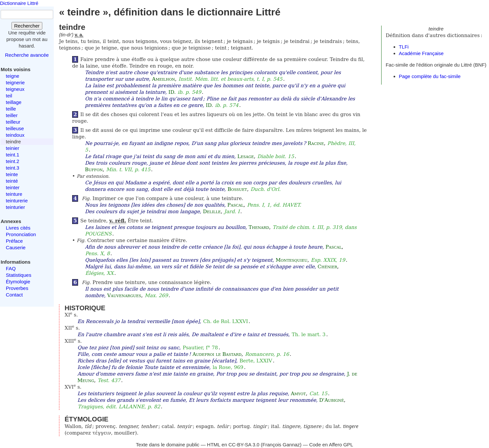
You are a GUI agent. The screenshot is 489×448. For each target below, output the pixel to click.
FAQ (11, 268)
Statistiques (19, 275)
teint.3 (13, 168)
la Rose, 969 (228, 367)
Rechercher (27, 26)
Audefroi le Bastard (217, 354)
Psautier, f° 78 (200, 348)
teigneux (15, 89)
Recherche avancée (27, 55)
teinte (12, 174)
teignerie (15, 82)
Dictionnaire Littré (19, 3)
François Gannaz (281, 445)
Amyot (298, 394)
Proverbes (17, 288)
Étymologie (18, 282)
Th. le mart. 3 (309, 335)
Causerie (16, 247)
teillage (14, 102)
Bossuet (237, 189)
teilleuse (15, 128)
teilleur (13, 122)
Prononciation (21, 234)
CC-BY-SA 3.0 (244, 445)
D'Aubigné (331, 400)
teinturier (15, 207)
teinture (14, 194)
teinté (12, 181)
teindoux (15, 135)
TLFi (404, 47)
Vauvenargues (124, 295)
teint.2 (13, 161)
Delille (212, 212)
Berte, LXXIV (256, 361)
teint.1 (13, 155)
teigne (13, 76)
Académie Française (421, 53)
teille (11, 109)
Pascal (235, 205)
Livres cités (18, 228)
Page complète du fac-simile (430, 76)
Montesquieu (291, 260)
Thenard (259, 227)
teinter (13, 187)
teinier (13, 148)
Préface (14, 241)
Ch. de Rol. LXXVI (225, 321)
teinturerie (17, 201)
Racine (316, 143)
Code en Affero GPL (331, 445)
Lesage (246, 156)
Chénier (327, 267)
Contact (14, 295)
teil (9, 96)
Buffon (94, 170)
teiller (12, 115)
